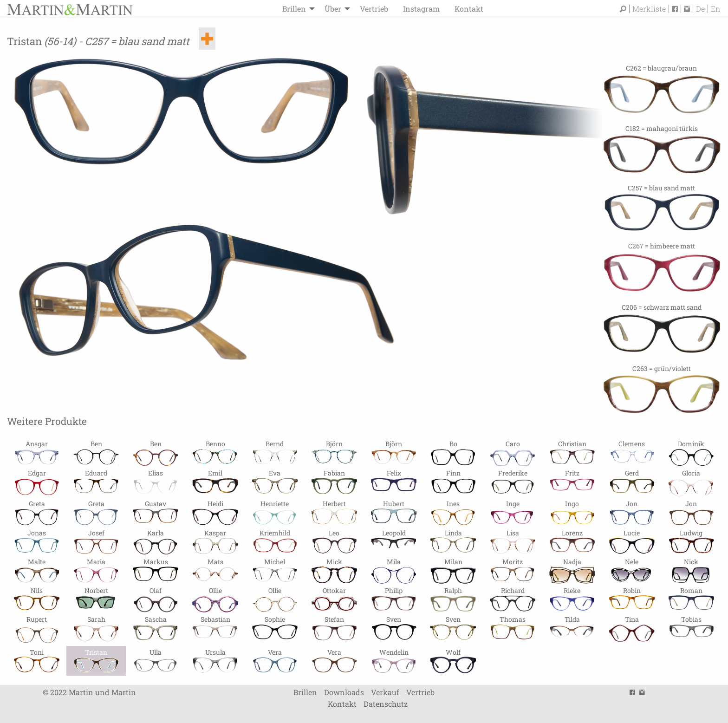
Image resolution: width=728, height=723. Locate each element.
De (700, 9)
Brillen (294, 9)
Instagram (421, 9)
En (715, 9)
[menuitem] (296, 9)
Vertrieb (374, 9)
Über (333, 9)
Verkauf (385, 692)
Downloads (344, 692)
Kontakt (469, 9)
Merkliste (649, 9)
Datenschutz (386, 704)
